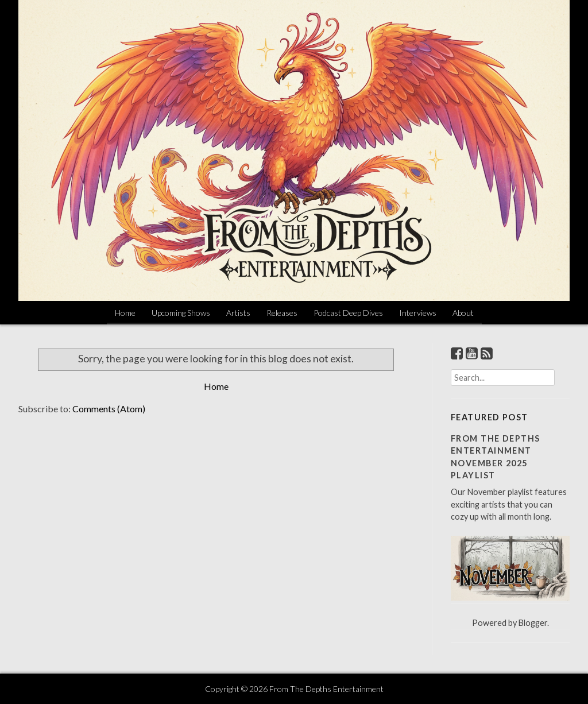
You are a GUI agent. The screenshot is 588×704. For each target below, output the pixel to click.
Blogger (533, 623)
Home (125, 313)
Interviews (418, 313)
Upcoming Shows (181, 313)
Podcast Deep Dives (348, 313)
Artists (238, 313)
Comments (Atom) (109, 409)
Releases (282, 313)
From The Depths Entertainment (326, 689)
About (463, 313)
